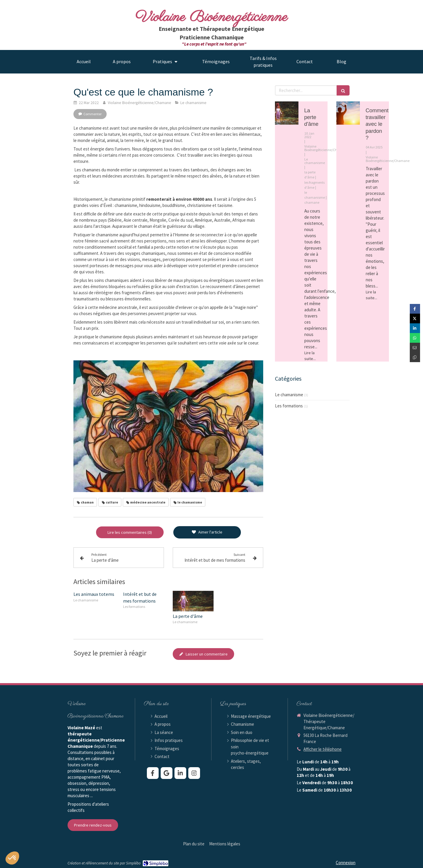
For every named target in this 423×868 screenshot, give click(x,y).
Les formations (289, 406)
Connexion (346, 863)
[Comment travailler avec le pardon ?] (348, 113)
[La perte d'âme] (287, 113)
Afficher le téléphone (323, 749)
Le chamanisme (289, 395)
